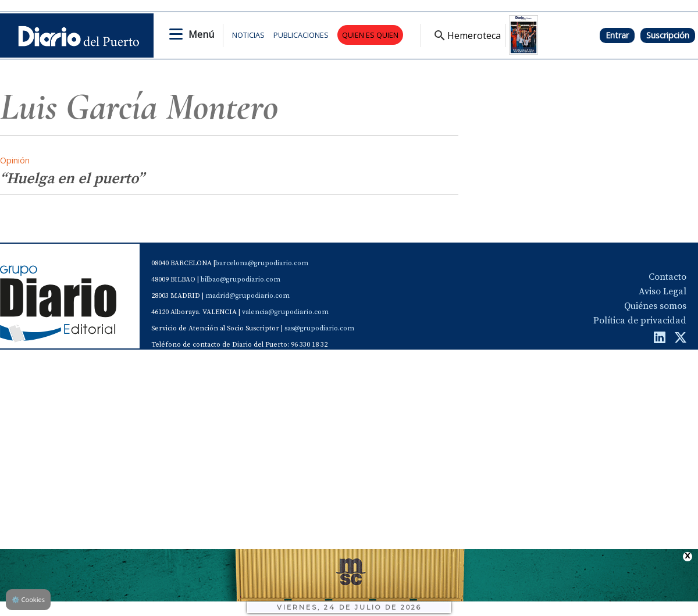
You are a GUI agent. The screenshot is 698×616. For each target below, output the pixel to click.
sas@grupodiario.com (319, 328)
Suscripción (668, 35)
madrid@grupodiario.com (247, 296)
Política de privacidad (640, 321)
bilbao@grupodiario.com (241, 279)
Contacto (667, 277)
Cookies (28, 599)
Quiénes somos (655, 306)
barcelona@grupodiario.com (262, 263)
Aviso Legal (663, 291)
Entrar (617, 35)
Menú (201, 34)
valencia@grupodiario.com (285, 312)
